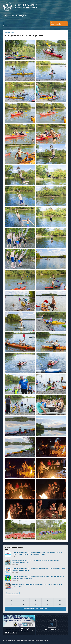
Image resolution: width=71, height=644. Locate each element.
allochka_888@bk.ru (20, 16)
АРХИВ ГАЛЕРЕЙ (10, 33)
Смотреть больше (12, 593)
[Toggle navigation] (5, 24)
